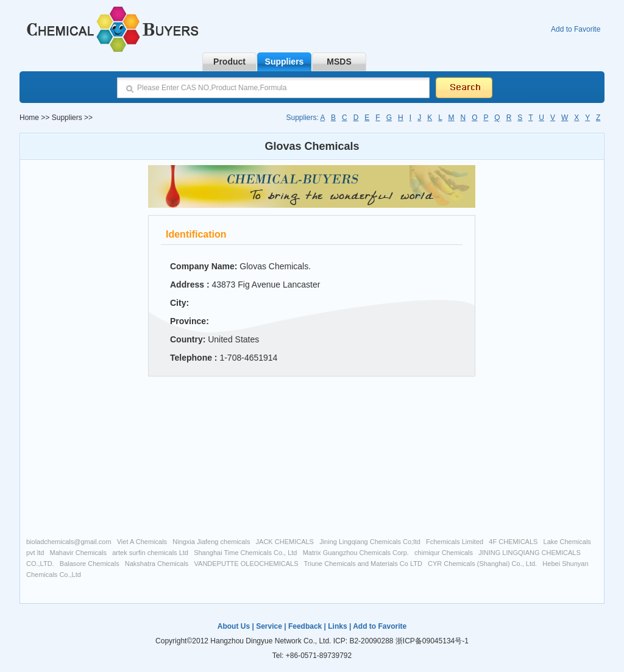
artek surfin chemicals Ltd (150, 553)
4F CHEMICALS (513, 542)
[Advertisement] (81, 347)
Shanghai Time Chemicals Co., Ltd (245, 553)
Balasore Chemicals (90, 564)
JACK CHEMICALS (285, 542)
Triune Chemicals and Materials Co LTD (363, 564)
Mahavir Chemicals (79, 553)
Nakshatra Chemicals (157, 564)
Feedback (305, 626)
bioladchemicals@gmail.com (69, 542)
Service (269, 626)
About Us (234, 626)
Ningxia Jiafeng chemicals (211, 542)
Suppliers (285, 62)
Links (337, 626)
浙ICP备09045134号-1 (432, 641)
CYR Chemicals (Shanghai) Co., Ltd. (482, 564)
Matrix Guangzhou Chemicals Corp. (356, 553)
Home (29, 118)
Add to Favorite (576, 29)
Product (229, 62)
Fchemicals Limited (455, 542)
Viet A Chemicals (142, 542)
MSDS (339, 62)
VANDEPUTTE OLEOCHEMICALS (246, 564)
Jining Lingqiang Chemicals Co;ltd (370, 542)
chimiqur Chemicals (444, 553)
